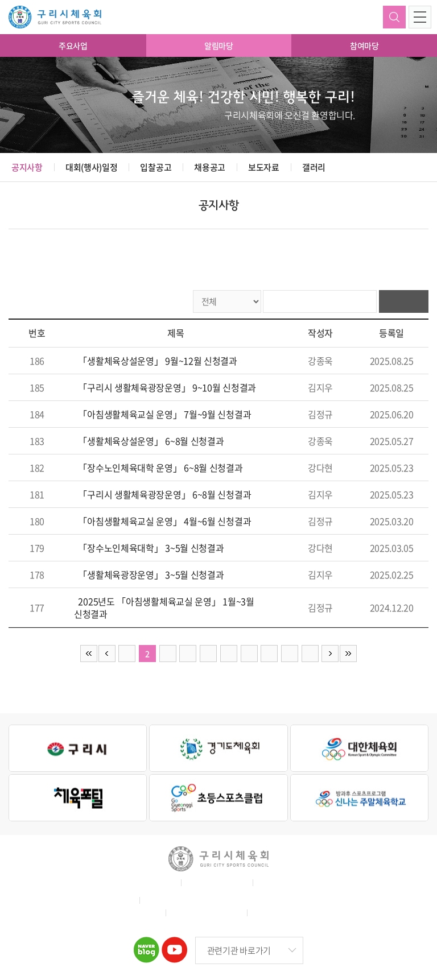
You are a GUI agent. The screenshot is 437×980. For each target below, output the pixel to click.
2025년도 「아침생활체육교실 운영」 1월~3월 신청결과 (164, 607)
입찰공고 (156, 167)
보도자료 (264, 167)
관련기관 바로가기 (239, 950)
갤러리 (314, 167)
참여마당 (364, 46)
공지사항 (27, 167)
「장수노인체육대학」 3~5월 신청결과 (151, 548)
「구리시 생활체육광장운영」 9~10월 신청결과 (167, 387)
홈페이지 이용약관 (143, 882)
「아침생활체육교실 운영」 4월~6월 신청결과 (164, 521)
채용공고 (210, 167)
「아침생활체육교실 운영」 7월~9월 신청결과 (164, 414)
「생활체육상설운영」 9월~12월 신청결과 (157, 361)
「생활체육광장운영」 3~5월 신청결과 (151, 574)
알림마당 (219, 46)
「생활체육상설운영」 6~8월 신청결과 (151, 441)
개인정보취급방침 (216, 882)
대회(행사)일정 (92, 167)
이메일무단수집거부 (291, 882)
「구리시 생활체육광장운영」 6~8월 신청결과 (164, 494)
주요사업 (73, 46)
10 (310, 654)
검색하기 (394, 17)
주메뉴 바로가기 (0, 0)
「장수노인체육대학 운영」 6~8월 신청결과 (160, 468)
